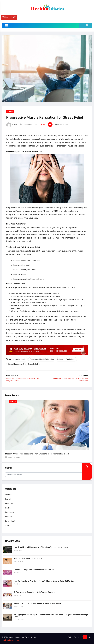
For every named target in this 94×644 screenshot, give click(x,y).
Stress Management (16, 364)
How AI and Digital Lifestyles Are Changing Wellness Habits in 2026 (41, 546)
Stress (11, 111)
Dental (8, 498)
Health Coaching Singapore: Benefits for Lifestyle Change (38, 603)
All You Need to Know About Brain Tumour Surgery (35, 591)
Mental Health (21, 359)
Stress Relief (33, 364)
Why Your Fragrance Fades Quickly (28, 558)
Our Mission (87, 636)
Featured (9, 503)
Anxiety (9, 494)
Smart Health (11, 520)
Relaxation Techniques (67, 359)
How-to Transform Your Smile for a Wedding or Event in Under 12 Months (44, 580)
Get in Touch (73, 636)
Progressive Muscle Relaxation (42, 359)
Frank (12, 125)
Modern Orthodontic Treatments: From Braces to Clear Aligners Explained (37, 454)
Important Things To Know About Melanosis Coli (34, 569)
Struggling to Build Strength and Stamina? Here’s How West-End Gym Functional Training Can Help (51, 615)
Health (13, 401)
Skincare (9, 516)
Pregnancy (10, 511)
